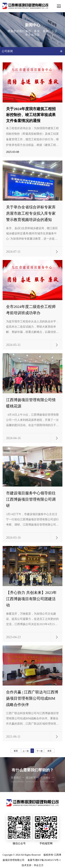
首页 (16, 751)
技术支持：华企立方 (33, 865)
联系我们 (18, 777)
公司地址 (47, 777)
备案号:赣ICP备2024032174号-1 (44, 860)
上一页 (26, 751)
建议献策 (33, 777)
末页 (49, 751)
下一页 (40, 751)
